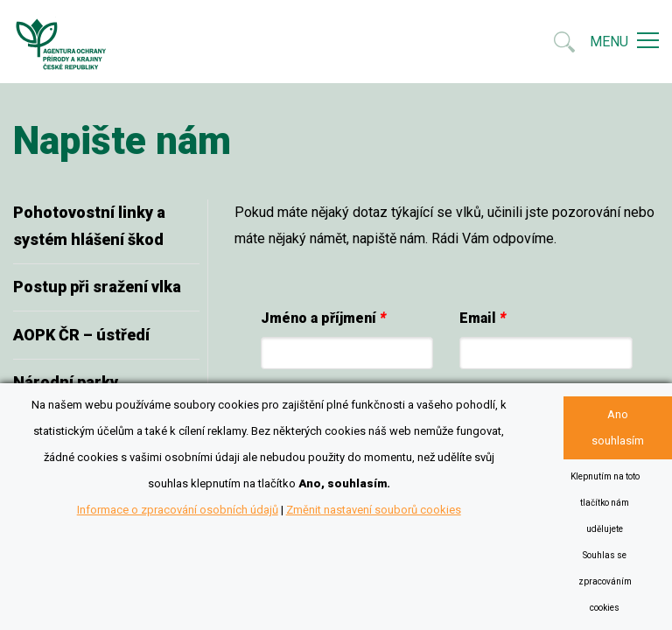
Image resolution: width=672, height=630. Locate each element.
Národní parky (66, 382)
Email (483, 318)
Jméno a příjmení (323, 318)
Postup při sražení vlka (97, 287)
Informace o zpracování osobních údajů (178, 510)
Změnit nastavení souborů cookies (374, 510)
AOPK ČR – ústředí (81, 335)
